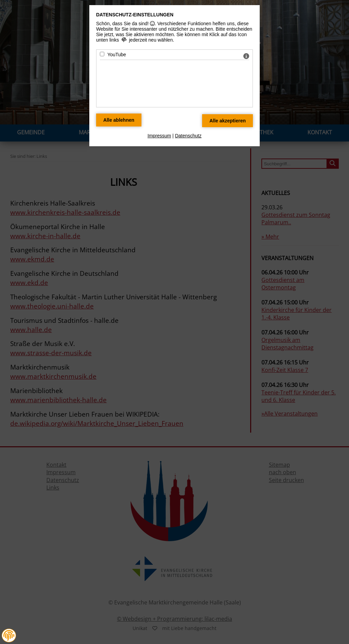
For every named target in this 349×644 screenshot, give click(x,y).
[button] (9, 635)
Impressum (159, 136)
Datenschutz (188, 136)
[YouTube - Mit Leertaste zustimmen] (102, 54)
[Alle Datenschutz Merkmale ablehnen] (119, 120)
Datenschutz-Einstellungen (135, 15)
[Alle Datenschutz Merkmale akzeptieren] (227, 121)
